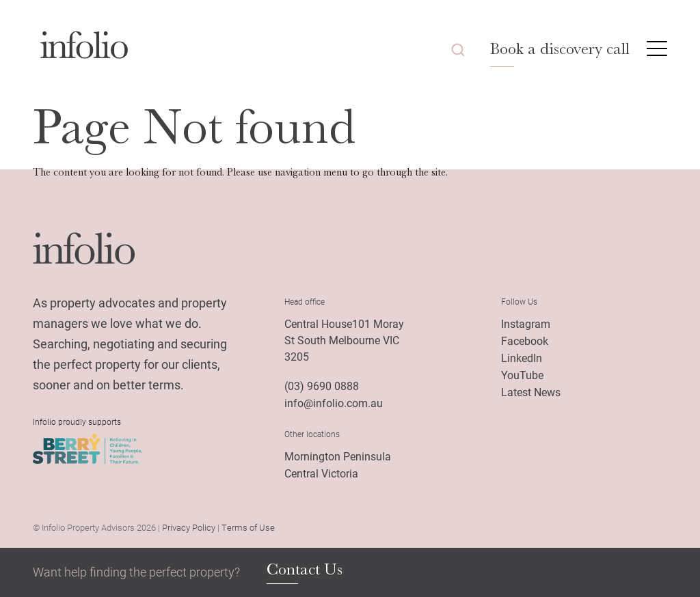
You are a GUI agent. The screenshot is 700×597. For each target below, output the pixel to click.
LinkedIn (522, 358)
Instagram (526, 323)
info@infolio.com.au (334, 403)
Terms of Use (248, 527)
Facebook (525, 341)
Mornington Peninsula (338, 456)
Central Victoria (321, 473)
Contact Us (305, 570)
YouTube (522, 375)
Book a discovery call (560, 48)
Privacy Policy (189, 527)
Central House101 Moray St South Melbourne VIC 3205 (344, 340)
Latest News (531, 392)
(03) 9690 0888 (322, 386)
